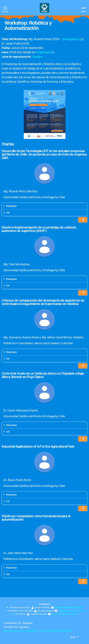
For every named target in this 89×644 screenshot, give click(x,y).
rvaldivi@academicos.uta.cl (71, 611)
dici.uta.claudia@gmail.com (65, 614)
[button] (83, 220)
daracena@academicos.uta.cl (69, 607)
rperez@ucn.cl (72, 39)
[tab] (44, 206)
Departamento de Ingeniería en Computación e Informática (38, 631)
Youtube (37, 57)
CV (8, 213)
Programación (44, 52)
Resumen (12, 206)
